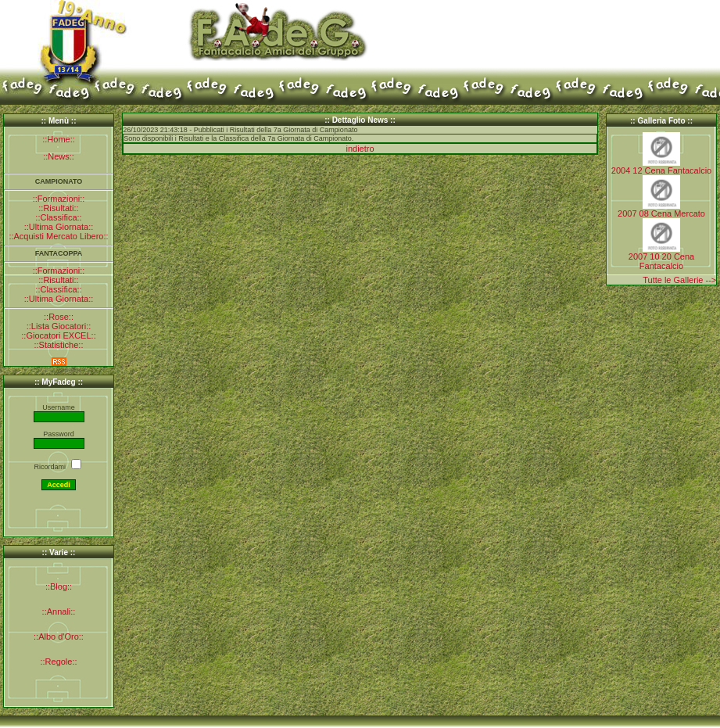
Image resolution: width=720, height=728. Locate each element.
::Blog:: (59, 586)
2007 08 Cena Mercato (661, 213)
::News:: (59, 156)
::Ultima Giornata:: (59, 227)
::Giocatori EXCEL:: (58, 335)
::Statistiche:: (59, 345)
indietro (360, 149)
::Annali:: (59, 611)
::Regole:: (58, 662)
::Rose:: (59, 317)
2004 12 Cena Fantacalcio (661, 170)
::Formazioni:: (59, 199)
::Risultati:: (58, 208)
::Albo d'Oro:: (59, 637)
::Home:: (59, 139)
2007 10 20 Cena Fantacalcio (661, 261)
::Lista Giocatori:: (59, 326)
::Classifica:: (58, 217)
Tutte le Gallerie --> (679, 280)
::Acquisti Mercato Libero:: (58, 236)
